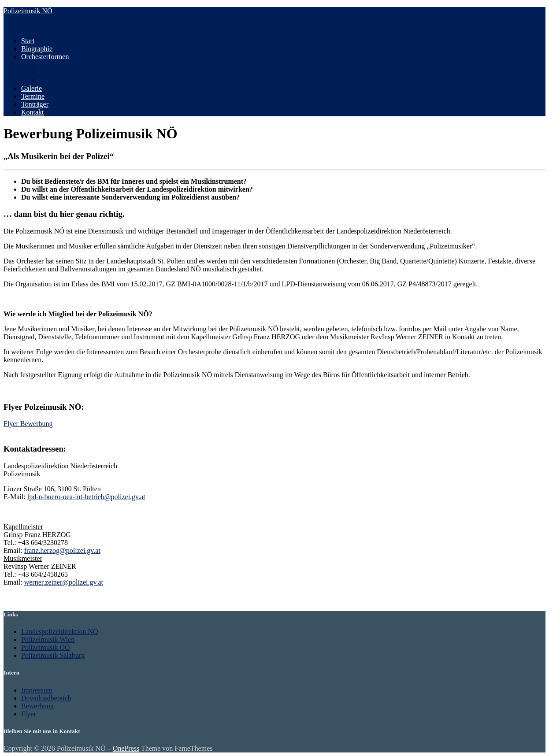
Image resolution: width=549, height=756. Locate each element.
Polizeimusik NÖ (28, 11)
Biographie (37, 49)
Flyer (29, 714)
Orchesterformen (45, 57)
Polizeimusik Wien (48, 639)
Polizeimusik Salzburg (53, 655)
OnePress (126, 748)
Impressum (37, 690)
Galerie (32, 88)
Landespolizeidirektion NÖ (60, 632)
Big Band (52, 72)
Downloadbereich (46, 698)
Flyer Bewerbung (28, 424)
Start (28, 41)
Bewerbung (37, 706)
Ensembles (54, 80)
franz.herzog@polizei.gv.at (62, 550)
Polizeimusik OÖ (46, 647)
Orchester (52, 65)
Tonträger (35, 104)
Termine (33, 96)
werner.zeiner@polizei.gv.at (64, 582)
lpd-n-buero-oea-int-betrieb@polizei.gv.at (86, 497)
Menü (12, 26)
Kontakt (33, 112)
